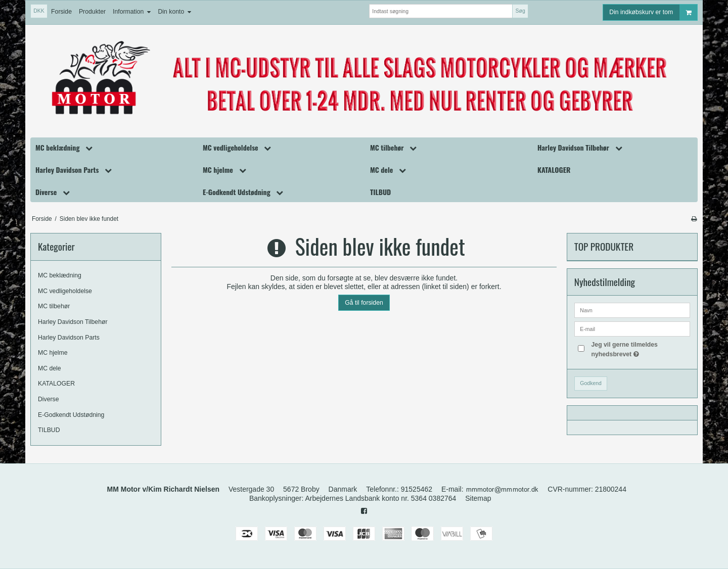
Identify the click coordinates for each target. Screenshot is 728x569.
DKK (39, 11)
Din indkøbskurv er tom (653, 12)
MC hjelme (53, 353)
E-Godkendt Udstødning (71, 415)
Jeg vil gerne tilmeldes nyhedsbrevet (640, 349)
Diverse (49, 399)
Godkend (591, 383)
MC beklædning (60, 275)
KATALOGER (56, 384)
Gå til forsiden (364, 303)
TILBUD (49, 430)
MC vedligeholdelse (65, 291)
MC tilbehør (54, 306)
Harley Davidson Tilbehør (73, 322)
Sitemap (478, 498)
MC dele (50, 368)
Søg (520, 11)
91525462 (417, 489)
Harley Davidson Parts (69, 338)
